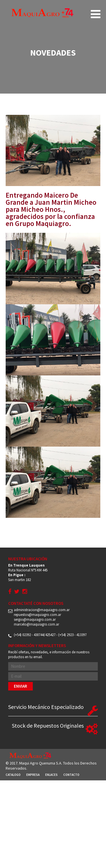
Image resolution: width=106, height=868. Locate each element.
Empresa (33, 775)
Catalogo (13, 775)
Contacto (71, 775)
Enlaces (51, 775)
